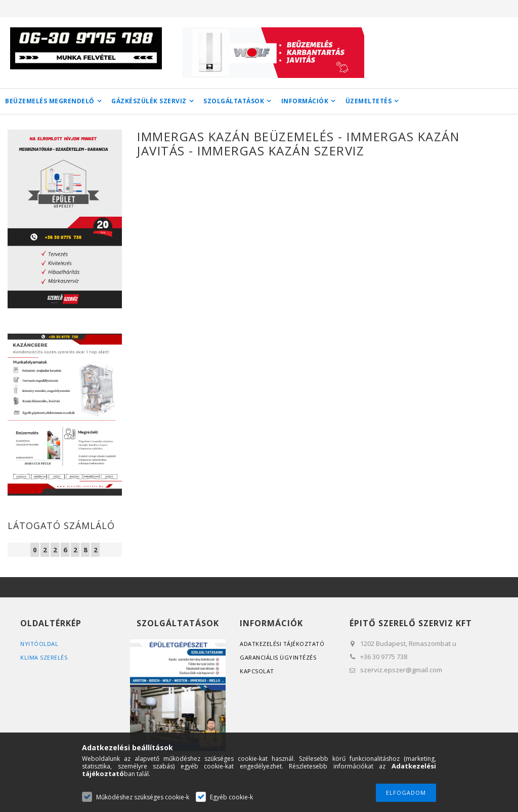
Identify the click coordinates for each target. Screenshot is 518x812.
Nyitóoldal (39, 644)
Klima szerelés (44, 657)
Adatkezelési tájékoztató (282, 644)
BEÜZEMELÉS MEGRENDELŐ (50, 101)
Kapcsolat (257, 671)
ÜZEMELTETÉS (369, 101)
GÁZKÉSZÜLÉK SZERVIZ (149, 101)
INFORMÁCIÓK (305, 101)
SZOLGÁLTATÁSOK (234, 101)
